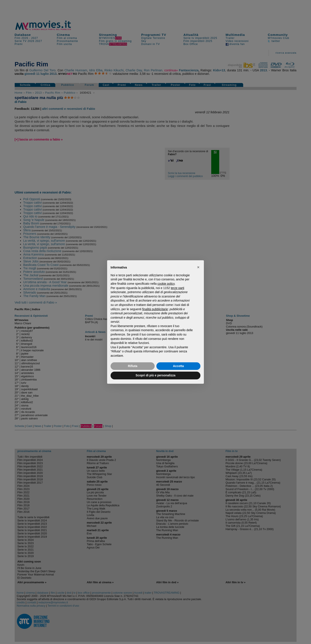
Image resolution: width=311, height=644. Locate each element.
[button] (198, 267)
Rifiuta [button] (133, 366)
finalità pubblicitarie (155, 309)
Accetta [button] (179, 366)
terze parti (178, 288)
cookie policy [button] (166, 284)
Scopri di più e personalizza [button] (155, 375)
